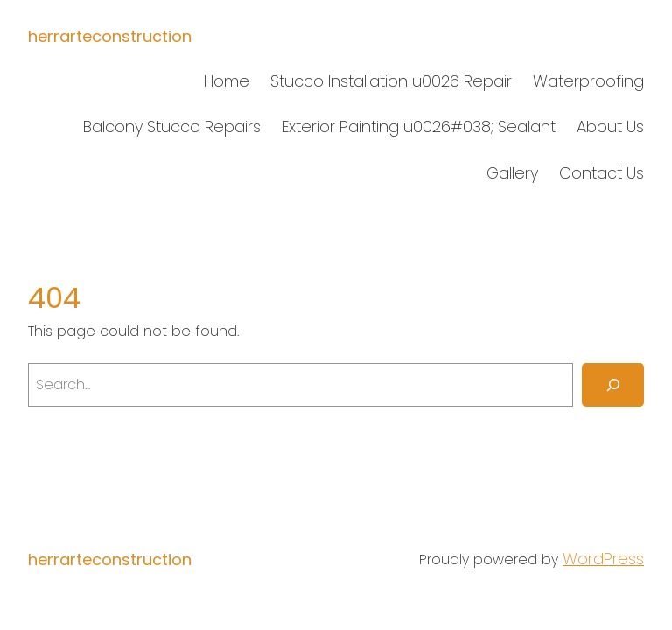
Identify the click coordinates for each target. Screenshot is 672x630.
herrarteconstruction (110, 36)
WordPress (603, 559)
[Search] (613, 385)
